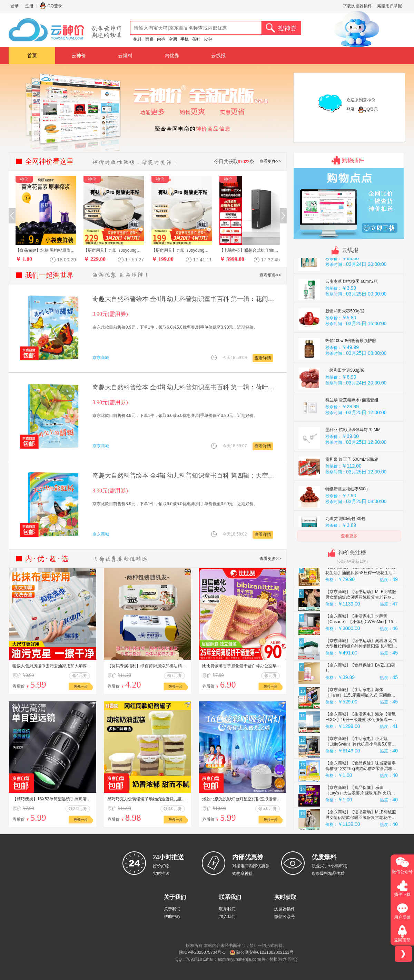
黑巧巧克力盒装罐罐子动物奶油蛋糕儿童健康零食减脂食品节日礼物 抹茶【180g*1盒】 (187, 799)
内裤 (161, 39)
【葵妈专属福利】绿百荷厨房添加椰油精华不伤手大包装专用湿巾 (167, 666)
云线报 (218, 56)
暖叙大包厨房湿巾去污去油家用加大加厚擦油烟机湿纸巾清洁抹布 (72, 666)
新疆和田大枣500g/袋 (345, 342)
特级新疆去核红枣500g (347, 520)
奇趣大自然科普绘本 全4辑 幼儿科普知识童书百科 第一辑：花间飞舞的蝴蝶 (196, 299)
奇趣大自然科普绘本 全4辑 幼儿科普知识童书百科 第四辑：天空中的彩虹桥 (196, 476)
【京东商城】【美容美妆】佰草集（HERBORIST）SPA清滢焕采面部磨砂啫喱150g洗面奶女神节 (360, 579)
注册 (29, 6)
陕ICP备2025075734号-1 (202, 952)
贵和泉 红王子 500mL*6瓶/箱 (352, 490)
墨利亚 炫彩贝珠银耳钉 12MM (353, 460)
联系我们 (227, 909)
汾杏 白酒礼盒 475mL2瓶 (348, 282)
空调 (173, 39)
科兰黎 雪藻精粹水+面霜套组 (352, 431)
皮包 (208, 39)
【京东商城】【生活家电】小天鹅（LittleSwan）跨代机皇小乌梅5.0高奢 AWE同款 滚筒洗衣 (361, 775)
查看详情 (263, 358)
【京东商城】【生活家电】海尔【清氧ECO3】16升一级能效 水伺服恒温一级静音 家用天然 (361, 750)
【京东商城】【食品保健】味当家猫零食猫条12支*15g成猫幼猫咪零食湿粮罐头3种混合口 (361, 799)
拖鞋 (138, 39)
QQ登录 (55, 6)
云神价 (79, 56)
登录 (14, 6)
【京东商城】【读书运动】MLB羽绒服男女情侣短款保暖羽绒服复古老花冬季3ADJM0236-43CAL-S (361, 628)
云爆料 (125, 56)
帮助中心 (172, 917)
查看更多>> (270, 161)
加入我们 (227, 917)
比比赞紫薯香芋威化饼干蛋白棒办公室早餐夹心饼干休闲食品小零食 (264, 666)
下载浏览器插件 (357, 6)
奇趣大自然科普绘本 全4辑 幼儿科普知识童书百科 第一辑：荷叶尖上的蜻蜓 (196, 387)
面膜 (149, 39)
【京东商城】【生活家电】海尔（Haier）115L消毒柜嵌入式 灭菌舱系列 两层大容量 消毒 (360, 726)
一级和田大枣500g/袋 (345, 401)
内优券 (172, 56)
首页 (32, 56)
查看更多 (349, 536)
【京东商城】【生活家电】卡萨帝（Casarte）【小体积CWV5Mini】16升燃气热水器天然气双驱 (361, 652)
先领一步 (81, 686)
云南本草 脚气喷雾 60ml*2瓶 (352, 312)
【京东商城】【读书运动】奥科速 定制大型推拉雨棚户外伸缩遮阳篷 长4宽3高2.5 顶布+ (361, 677)
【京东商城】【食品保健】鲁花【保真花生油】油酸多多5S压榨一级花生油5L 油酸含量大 (361, 603)
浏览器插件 (285, 909)
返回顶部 (402, 940)
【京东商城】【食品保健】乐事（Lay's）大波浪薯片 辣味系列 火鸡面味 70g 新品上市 (360, 824)
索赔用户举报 (390, 6)
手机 (185, 39)
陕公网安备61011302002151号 (265, 952)
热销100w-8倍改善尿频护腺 (351, 371)
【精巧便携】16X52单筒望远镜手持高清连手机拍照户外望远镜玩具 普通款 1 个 (85, 799)
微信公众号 (285, 917)
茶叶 (196, 39)
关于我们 (172, 909)
